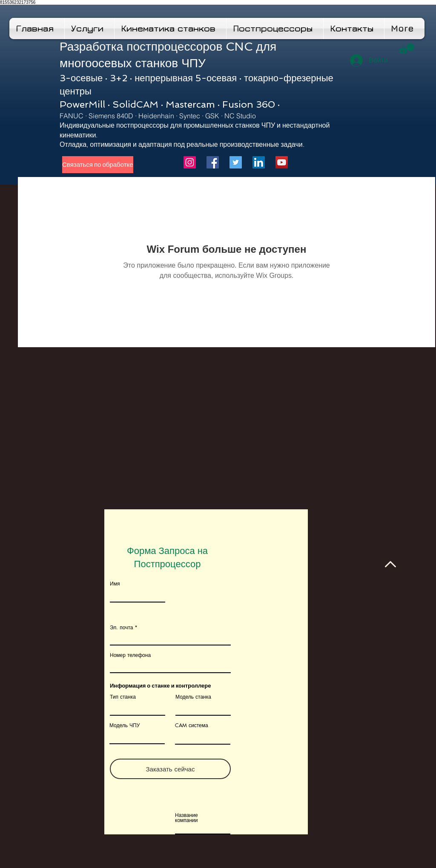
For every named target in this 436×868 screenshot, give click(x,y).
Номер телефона (130, 655)
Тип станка (123, 697)
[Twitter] (236, 162)
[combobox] (170, 665)
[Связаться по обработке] (98, 165)
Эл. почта (121, 628)
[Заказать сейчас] (170, 769)
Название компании (186, 818)
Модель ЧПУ (125, 725)
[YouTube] (282, 162)
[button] (407, 49)
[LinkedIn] (259, 162)
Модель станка (193, 697)
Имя (115, 584)
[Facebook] (213, 162)
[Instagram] (190, 162)
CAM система (192, 725)
